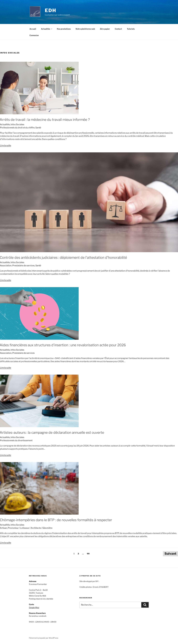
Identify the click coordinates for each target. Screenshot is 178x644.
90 (88, 554)
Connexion (34, 35)
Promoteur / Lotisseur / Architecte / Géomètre (30, 528)
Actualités (47, 29)
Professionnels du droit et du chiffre (17, 128)
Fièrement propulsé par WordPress (44, 638)
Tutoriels (131, 29)
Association (6, 266)
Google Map (34, 607)
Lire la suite (6, 145)
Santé (38, 128)
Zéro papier (105, 29)
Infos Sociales (17, 124)
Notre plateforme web (85, 29)
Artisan (4, 528)
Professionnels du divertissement (16, 440)
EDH (51, 10)
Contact (118, 29)
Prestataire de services (23, 266)
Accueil (33, 29)
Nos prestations (64, 29)
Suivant (170, 554)
